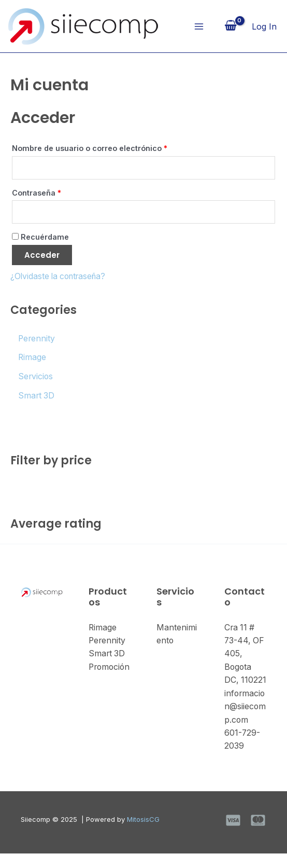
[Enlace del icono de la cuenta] (264, 26)
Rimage (103, 627)
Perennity (107, 641)
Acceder (42, 257)
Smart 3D (107, 654)
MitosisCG (143, 834)
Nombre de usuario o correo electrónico (110, 147)
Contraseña (57, 192)
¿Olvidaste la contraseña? (61, 278)
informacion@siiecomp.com (245, 720)
